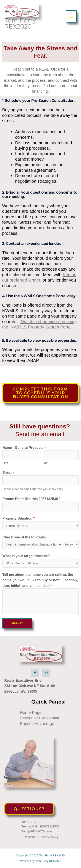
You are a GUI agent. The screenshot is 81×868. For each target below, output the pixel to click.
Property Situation (18, 518)
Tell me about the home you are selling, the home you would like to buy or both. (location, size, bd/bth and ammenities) (40, 580)
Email (8, 473)
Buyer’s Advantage (37, 724)
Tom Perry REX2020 (20, 23)
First (5, 463)
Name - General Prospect (24, 448)
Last (46, 463)
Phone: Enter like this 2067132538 (31, 499)
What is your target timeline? (26, 556)
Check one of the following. (25, 537)
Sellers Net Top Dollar (40, 718)
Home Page (31, 712)
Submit (17, 623)
